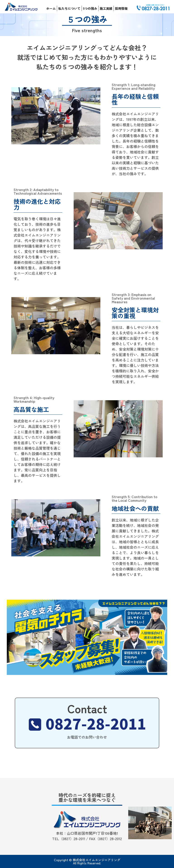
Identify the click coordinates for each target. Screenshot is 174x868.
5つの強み (90, 8)
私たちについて (69, 8)
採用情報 (121, 8)
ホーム (51, 8)
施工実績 (106, 8)
